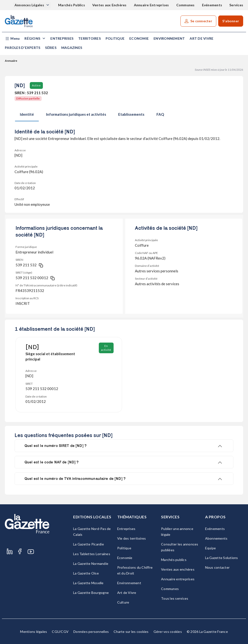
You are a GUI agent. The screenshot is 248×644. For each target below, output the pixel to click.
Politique (115, 38)
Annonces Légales (30, 5)
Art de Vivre (201, 38)
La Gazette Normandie (91, 563)
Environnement (169, 38)
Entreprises (62, 38)
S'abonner (231, 21)
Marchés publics (174, 560)
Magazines (72, 48)
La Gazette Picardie (89, 544)
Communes (186, 5)
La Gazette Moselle (88, 583)
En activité (106, 348)
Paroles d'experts (23, 48)
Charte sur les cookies (131, 632)
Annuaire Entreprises (151, 5)
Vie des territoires (132, 538)
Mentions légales (34, 632)
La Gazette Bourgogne (91, 593)
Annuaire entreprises (178, 579)
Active (36, 85)
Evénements (212, 5)
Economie (139, 38)
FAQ (160, 114)
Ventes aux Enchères (109, 5)
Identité (27, 114)
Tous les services (175, 598)
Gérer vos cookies (168, 632)
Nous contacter (217, 567)
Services (236, 5)
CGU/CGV (60, 632)
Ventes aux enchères (178, 569)
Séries (51, 48)
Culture (123, 602)
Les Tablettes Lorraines (92, 554)
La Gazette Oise (86, 573)
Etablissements (131, 114)
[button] (12, 39)
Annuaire (11, 61)
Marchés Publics (72, 5)
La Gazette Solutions (222, 558)
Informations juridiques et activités (76, 114)
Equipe (211, 548)
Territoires (89, 38)
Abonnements (216, 538)
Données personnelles (91, 632)
